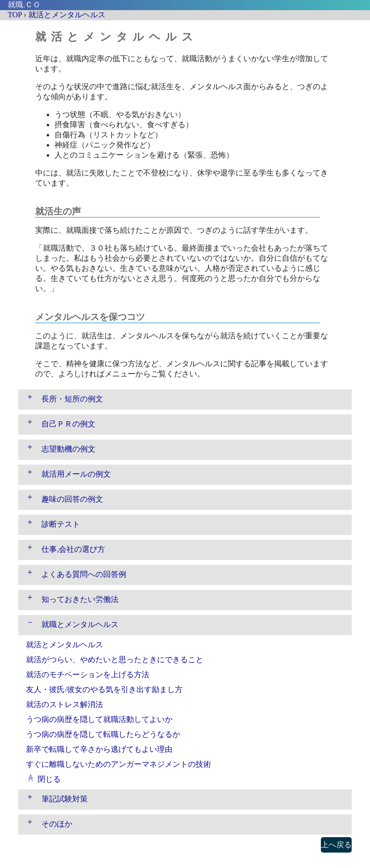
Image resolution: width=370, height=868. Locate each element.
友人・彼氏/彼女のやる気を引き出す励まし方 (104, 689)
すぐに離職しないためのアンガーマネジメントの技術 (119, 764)
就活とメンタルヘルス (65, 645)
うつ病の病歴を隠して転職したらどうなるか (103, 734)
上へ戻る (336, 845)
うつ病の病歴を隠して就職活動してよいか (99, 719)
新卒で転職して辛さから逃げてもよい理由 (99, 749)
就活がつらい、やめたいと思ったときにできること (115, 660)
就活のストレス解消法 (65, 704)
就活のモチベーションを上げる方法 (88, 674)
